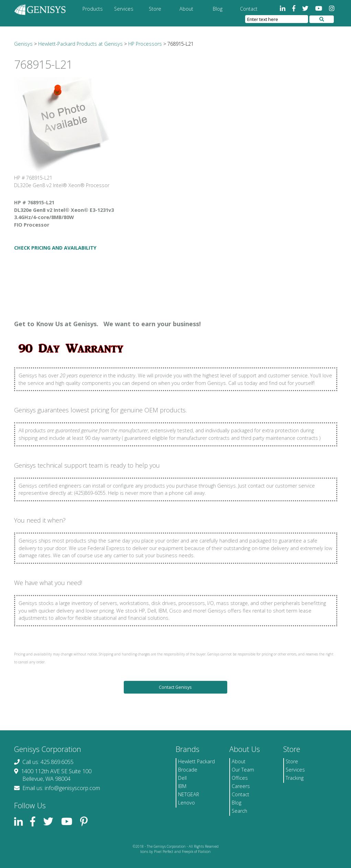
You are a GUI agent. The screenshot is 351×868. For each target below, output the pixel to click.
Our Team (243, 770)
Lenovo (187, 803)
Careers (241, 786)
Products (93, 9)
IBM (182, 786)
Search (239, 811)
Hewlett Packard (196, 761)
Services (124, 9)
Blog (218, 9)
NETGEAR (189, 794)
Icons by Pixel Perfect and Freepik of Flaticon (175, 852)
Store (155, 9)
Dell (182, 778)
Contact (249, 9)
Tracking (295, 778)
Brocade (188, 770)
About (186, 9)
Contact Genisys (175, 687)
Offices (240, 778)
